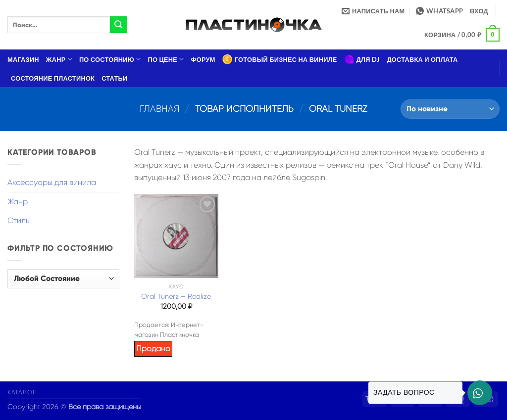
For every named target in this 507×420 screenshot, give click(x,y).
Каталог (22, 392)
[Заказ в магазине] (450, 109)
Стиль (19, 220)
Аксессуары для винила (52, 182)
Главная (160, 109)
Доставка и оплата (422, 59)
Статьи (114, 78)
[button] (479, 11)
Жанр (59, 59)
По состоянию (110, 59)
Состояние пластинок (53, 78)
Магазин (23, 59)
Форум (203, 59)
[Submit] (118, 25)
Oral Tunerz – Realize (176, 296)
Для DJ (362, 59)
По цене (166, 59)
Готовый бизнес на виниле (280, 59)
